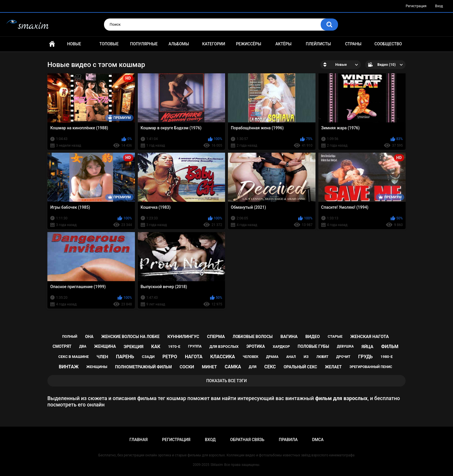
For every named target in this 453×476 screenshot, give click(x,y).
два (83, 346)
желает (333, 367)
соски (187, 367)
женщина (105, 346)
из (306, 357)
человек (250, 357)
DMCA (318, 440)
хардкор (281, 347)
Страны (353, 44)
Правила (288, 440)
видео (313, 337)
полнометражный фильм (143, 367)
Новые (74, 44)
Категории (214, 44)
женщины (97, 367)
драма (272, 357)
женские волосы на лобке (130, 337)
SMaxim (217, 465)
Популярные (144, 44)
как (156, 347)
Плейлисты (318, 44)
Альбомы (179, 44)
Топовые (109, 44)
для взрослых (224, 347)
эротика (256, 346)
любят (322, 357)
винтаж (69, 367)
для (253, 367)
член (102, 357)
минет (209, 367)
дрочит (343, 357)
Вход (439, 6)
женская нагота (370, 337)
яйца (367, 347)
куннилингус (183, 337)
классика (223, 357)
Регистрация (416, 6)
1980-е (387, 357)
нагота (194, 357)
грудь (365, 357)
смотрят (62, 346)
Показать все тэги (226, 381)
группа (195, 346)
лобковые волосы (253, 337)
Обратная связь (247, 440)
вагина (289, 337)
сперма (216, 337)
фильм (390, 347)
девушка (345, 346)
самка (233, 367)
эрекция (133, 347)
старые (335, 336)
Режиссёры (249, 44)
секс (270, 367)
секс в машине (74, 357)
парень (125, 357)
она (89, 337)
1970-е (174, 347)
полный (70, 337)
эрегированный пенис (371, 367)
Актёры (283, 44)
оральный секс (300, 367)
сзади (148, 357)
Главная (52, 44)
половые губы (313, 346)
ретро (170, 357)
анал (291, 357)
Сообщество (388, 44)
